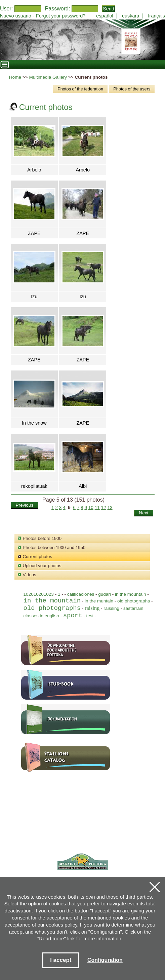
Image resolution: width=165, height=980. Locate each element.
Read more (51, 938)
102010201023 (39, 594)
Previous (24, 505)
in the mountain (131, 594)
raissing (111, 608)
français (157, 16)
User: (6, 9)
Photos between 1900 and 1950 (54, 547)
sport (73, 616)
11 (97, 507)
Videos (30, 575)
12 (104, 507)
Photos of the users (132, 89)
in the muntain (99, 601)
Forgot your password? (61, 16)
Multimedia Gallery (48, 77)
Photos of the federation (80, 89)
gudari (105, 594)
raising (92, 608)
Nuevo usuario (16, 16)
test (90, 616)
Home (15, 77)
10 (91, 507)
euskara (131, 16)
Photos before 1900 (42, 538)
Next (143, 513)
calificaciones (81, 594)
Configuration (105, 960)
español (105, 16)
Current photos (38, 557)
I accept (61, 960)
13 (110, 507)
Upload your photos (42, 566)
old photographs (134, 601)
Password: (58, 9)
